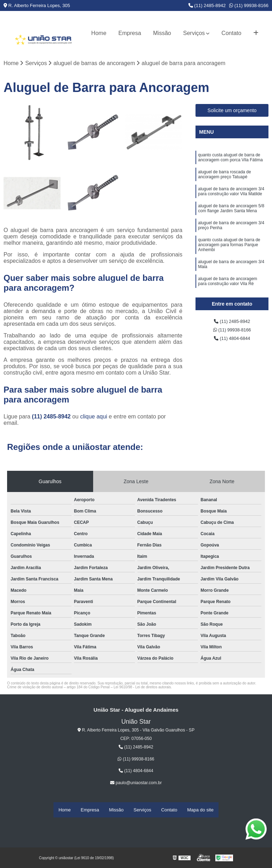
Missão (162, 33)
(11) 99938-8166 (249, 5)
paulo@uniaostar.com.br (136, 785)
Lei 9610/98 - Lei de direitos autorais (142, 689)
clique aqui (94, 418)
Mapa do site (200, 811)
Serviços (194, 33)
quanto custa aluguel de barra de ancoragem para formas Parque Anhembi (229, 263)
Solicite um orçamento (232, 112)
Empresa (130, 33)
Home (99, 33)
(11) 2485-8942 (207, 5)
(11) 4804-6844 (232, 344)
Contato (231, 33)
